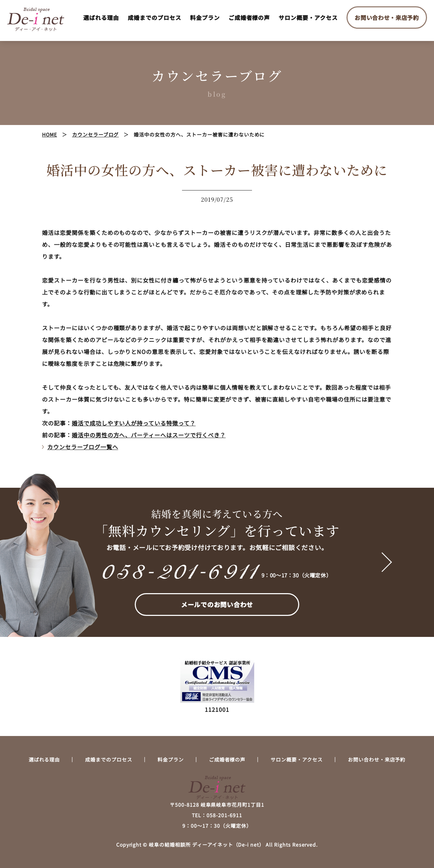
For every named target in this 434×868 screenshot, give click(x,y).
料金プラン (205, 18)
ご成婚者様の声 (249, 18)
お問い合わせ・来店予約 (387, 18)
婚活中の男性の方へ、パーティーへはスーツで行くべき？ (149, 435)
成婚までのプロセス (155, 18)
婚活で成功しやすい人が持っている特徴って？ (134, 423)
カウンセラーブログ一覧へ (83, 447)
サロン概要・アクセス (308, 18)
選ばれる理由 (101, 18)
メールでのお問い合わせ (217, 604)
